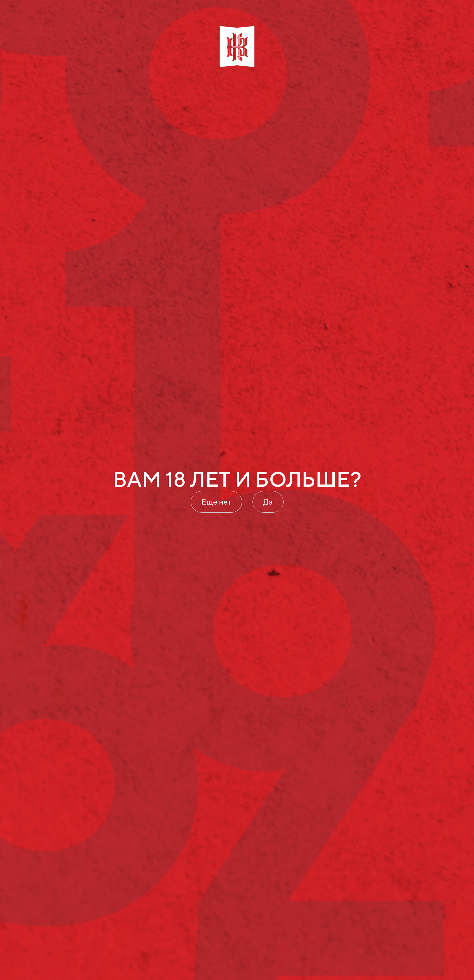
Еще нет (216, 502)
